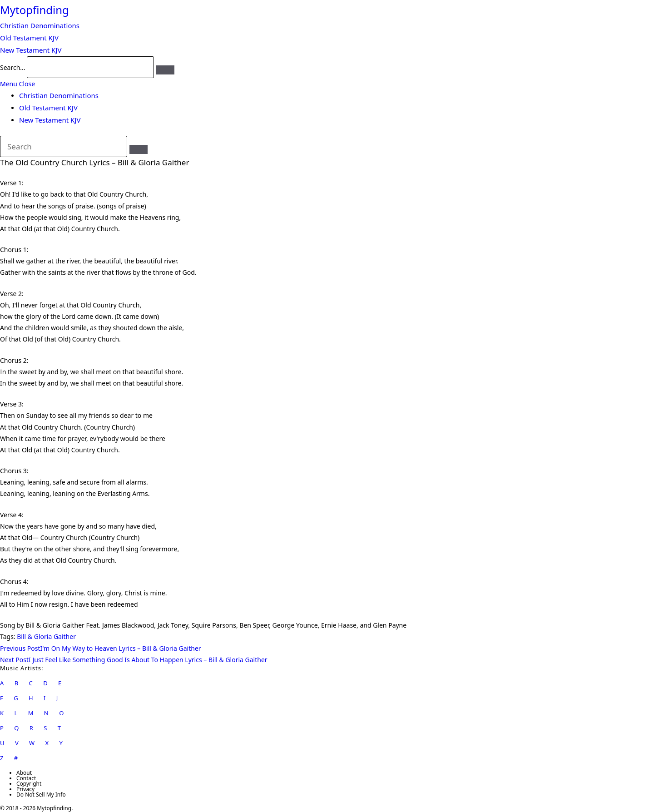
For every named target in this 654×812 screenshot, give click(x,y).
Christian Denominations (59, 95)
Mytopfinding (35, 10)
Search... (13, 67)
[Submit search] (139, 149)
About (24, 773)
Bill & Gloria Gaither (46, 636)
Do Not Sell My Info (41, 795)
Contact (26, 778)
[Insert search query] (64, 147)
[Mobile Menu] (17, 84)
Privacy (25, 789)
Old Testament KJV (48, 108)
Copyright (29, 784)
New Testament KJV (50, 120)
